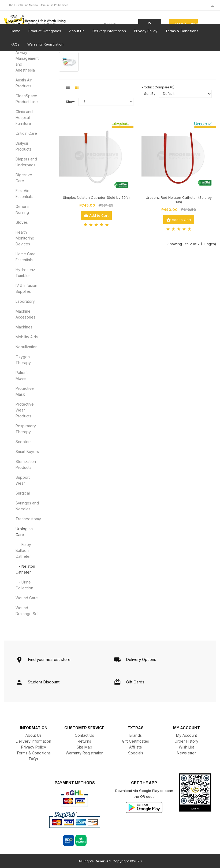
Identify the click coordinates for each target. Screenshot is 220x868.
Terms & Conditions (182, 31)
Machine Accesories (25, 314)
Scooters (24, 442)
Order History (186, 741)
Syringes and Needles (27, 506)
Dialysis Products (23, 146)
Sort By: (150, 94)
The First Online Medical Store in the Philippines (38, 5)
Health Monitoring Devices (25, 238)
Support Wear (23, 480)
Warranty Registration (45, 44)
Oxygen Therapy (23, 360)
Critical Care (26, 133)
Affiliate (136, 747)
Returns (84, 741)
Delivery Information (109, 31)
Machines (24, 327)
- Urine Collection (24, 585)
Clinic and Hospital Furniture (24, 117)
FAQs (15, 44)
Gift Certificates (135, 741)
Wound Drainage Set (27, 611)
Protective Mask (25, 391)
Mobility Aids (27, 337)
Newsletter (186, 753)
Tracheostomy (28, 519)
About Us (77, 31)
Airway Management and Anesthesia (27, 61)
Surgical (23, 493)
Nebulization (27, 347)
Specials (136, 753)
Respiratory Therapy (26, 429)
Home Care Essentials (26, 257)
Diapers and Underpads (26, 162)
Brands (136, 735)
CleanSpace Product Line (27, 99)
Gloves (22, 222)
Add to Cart (96, 216)
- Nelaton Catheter (25, 569)
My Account (187, 735)
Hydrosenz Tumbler (25, 273)
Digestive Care (24, 178)
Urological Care (25, 532)
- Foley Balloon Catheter (23, 550)
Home (16, 31)
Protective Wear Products (25, 410)
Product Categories (45, 31)
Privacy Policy (146, 31)
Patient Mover (22, 375)
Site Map (84, 747)
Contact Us (84, 735)
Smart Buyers (27, 452)
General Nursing (23, 209)
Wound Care (27, 598)
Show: (71, 102)
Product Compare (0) (158, 87)
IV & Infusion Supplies (26, 288)
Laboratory (25, 301)
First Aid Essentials (24, 194)
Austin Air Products (24, 83)
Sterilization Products (26, 464)
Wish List (186, 747)
